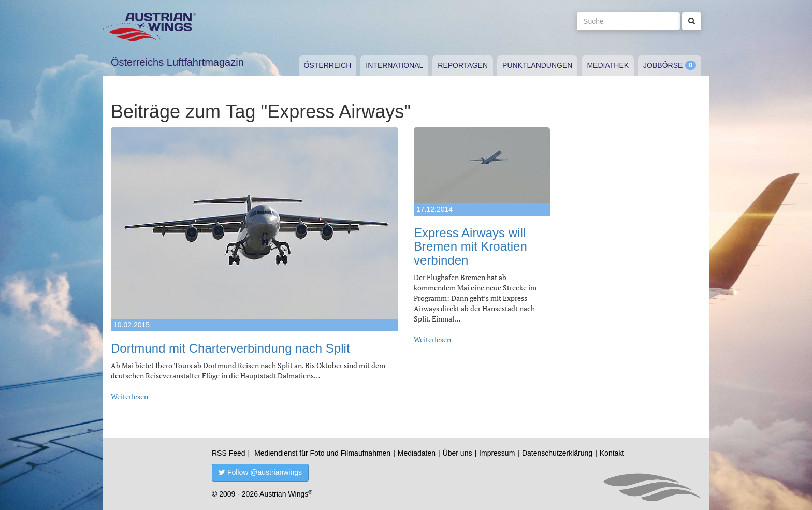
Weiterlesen (129, 396)
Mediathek (608, 65)
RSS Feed (229, 453)
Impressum (497, 453)
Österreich (328, 65)
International (394, 65)
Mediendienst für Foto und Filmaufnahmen (322, 453)
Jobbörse (663, 65)
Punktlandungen (537, 65)
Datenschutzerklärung (557, 453)
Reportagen (463, 65)
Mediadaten (417, 453)
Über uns (458, 453)
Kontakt (612, 453)
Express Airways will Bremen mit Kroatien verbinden (470, 246)
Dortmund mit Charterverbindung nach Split (230, 348)
